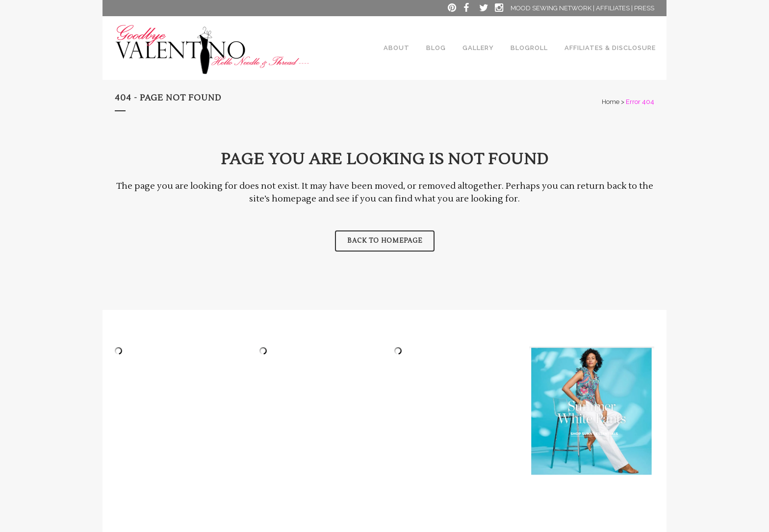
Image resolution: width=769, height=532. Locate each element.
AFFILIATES (613, 8)
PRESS (644, 8)
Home (611, 102)
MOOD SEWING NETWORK (551, 8)
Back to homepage (385, 241)
